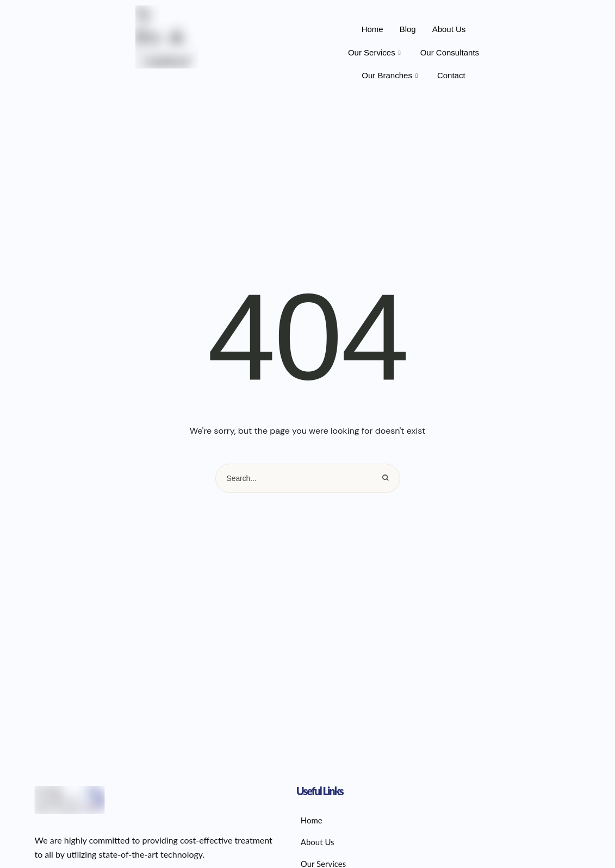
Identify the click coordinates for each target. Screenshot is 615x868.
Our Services (374, 53)
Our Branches (390, 76)
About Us (449, 29)
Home (372, 29)
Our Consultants (450, 52)
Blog (408, 29)
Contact (451, 75)
